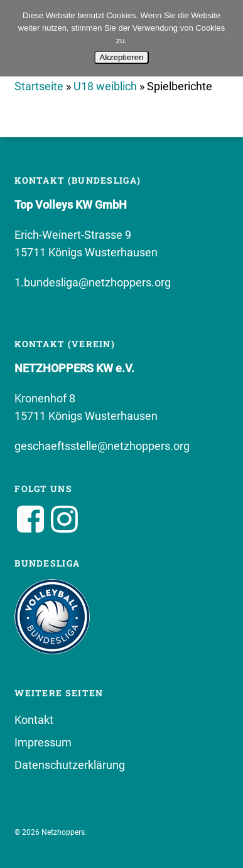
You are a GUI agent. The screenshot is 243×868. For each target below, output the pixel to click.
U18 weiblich (105, 86)
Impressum (43, 742)
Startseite (39, 86)
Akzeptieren (121, 57)
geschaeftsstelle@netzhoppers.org (102, 446)
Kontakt (34, 720)
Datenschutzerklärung (70, 765)
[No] (227, 38)
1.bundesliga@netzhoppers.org (93, 282)
